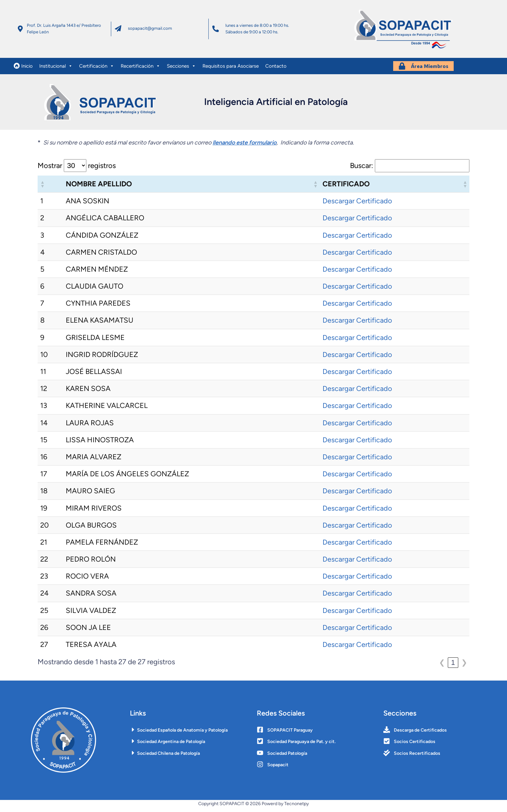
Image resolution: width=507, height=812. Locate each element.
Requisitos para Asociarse (231, 71)
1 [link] (453, 665)
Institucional (56, 71)
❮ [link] (442, 665)
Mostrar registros (77, 169)
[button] (42, 187)
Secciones (181, 71)
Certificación (97, 71)
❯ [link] (464, 665)
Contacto (276, 71)
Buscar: (362, 169)
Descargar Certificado (357, 204)
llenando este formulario (245, 145)
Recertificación (140, 71)
